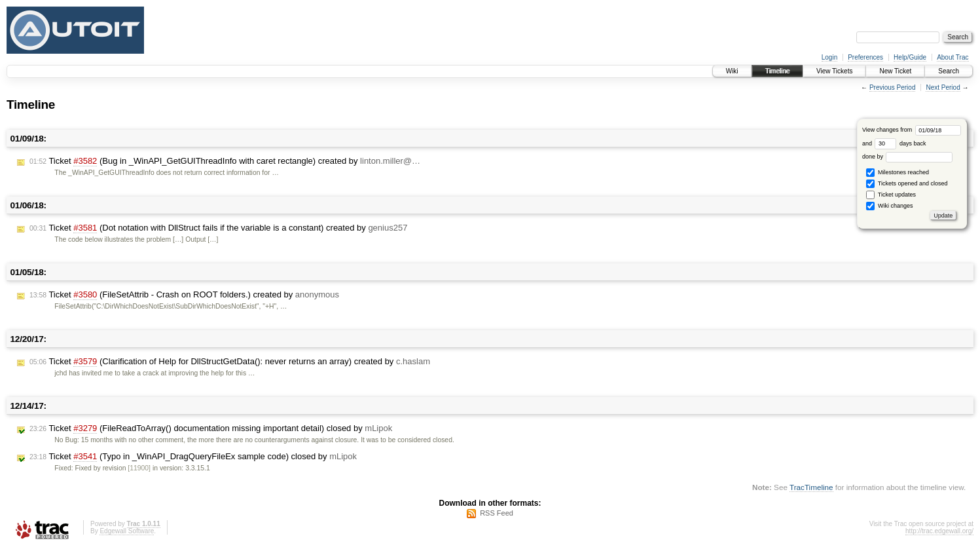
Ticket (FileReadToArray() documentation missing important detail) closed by (211, 428)
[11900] (139, 468)
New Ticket (895, 71)
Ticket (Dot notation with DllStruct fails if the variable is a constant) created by (218, 228)
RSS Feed (497, 513)
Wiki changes (889, 206)
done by (908, 157)
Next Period (943, 87)
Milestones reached (898, 173)
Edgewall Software (127, 531)
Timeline (777, 71)
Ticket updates (891, 195)
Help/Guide (910, 57)
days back (900, 143)
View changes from (912, 130)
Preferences (865, 57)
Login (829, 57)
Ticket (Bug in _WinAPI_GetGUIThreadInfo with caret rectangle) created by (225, 161)
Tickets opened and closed (907, 184)
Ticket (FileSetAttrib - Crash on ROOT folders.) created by (184, 295)
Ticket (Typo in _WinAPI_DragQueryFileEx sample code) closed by (193, 457)
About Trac (953, 57)
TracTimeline (811, 487)
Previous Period (893, 87)
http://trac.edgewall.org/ (939, 531)
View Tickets (834, 71)
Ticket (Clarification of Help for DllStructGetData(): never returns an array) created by (230, 362)
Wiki (732, 71)
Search (949, 71)
